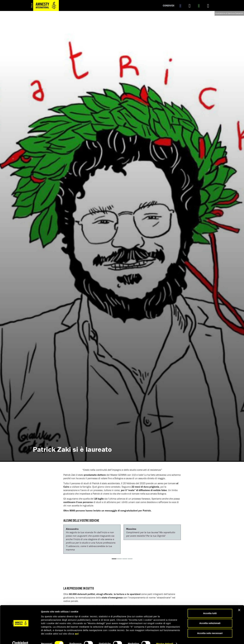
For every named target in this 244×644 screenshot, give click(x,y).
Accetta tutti (210, 607)
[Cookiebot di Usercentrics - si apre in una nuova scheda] (20, 638)
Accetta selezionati (210, 617)
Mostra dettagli (165, 638)
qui (77, 628)
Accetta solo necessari (210, 627)
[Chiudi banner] (239, 604)
